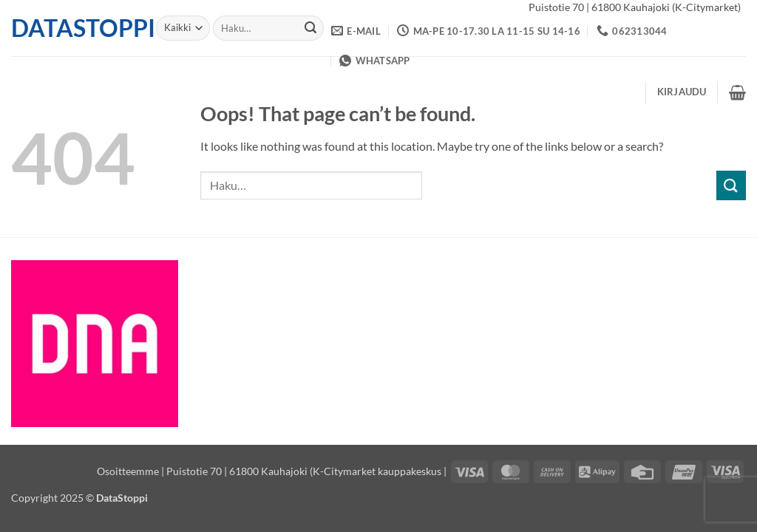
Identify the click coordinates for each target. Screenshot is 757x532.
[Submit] (310, 28)
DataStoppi (72, 28)
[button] (682, 92)
